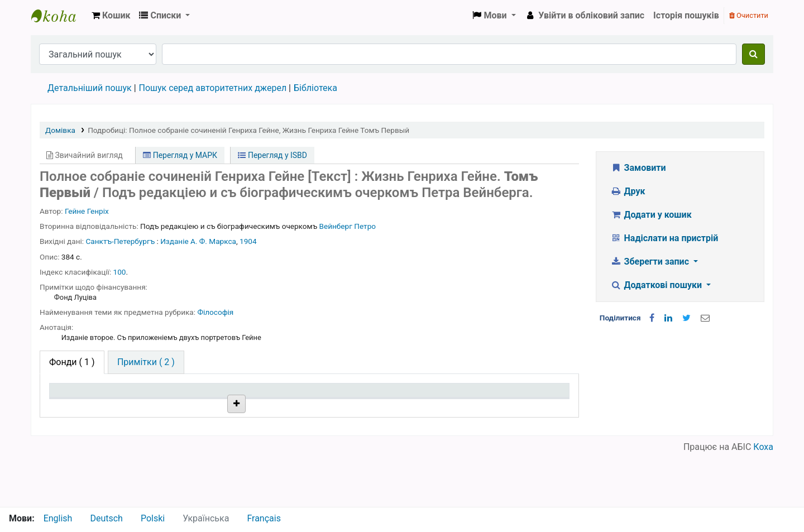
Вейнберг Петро (347, 226)
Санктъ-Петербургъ (121, 241)
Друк (628, 191)
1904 (248, 241)
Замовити (638, 168)
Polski (153, 518)
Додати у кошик (651, 215)
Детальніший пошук (90, 88)
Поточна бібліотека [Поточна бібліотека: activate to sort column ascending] (197, 407)
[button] (111, 16)
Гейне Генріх (87, 211)
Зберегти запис (651, 262)
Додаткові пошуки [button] (657, 285)
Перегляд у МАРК (180, 155)
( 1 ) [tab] (72, 362)
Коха (763, 500)
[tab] (146, 362)
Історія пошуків (686, 15)
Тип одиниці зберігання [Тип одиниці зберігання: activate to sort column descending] (79, 401)
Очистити (749, 15)
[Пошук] (753, 54)
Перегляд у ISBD (272, 155)
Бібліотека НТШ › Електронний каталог (59, 16)
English (58, 518)
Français (264, 518)
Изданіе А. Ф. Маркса (198, 241)
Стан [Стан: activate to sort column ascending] (378, 407)
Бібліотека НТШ (194, 432)
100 (120, 272)
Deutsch (106, 518)
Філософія (215, 312)
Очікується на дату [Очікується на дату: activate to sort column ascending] (509, 407)
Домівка (60, 130)
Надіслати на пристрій (664, 238)
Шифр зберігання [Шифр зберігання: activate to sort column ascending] (297, 407)
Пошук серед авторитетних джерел (213, 88)
